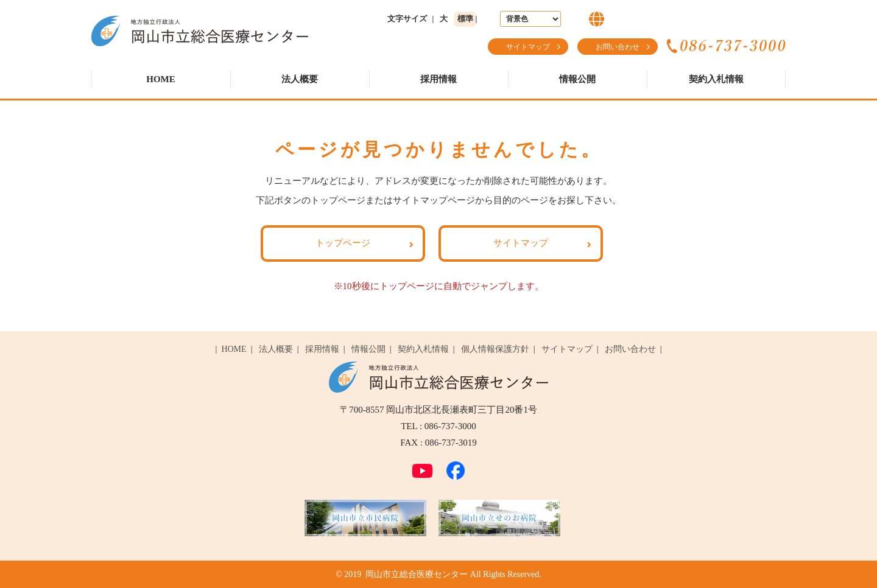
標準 (465, 19)
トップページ (343, 243)
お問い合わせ (618, 47)
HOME (161, 79)
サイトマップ (528, 47)
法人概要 (300, 79)
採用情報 (438, 79)
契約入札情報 (716, 79)
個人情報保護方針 (495, 349)
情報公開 (577, 79)
